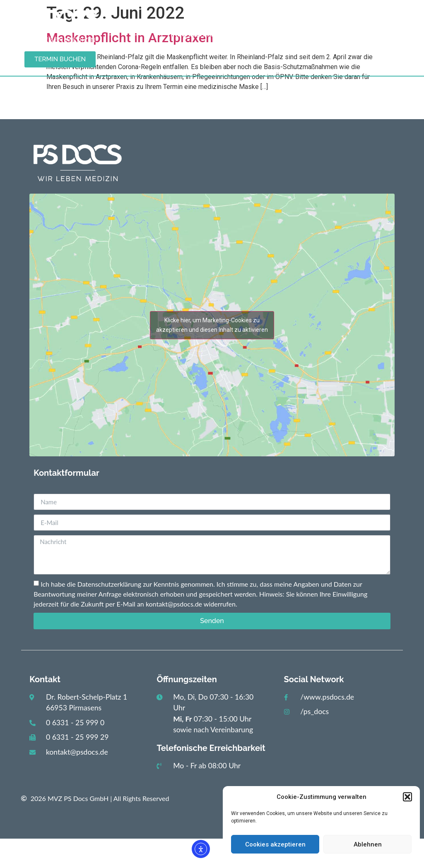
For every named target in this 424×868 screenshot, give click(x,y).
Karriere (367, 34)
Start (196, 17)
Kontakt (321, 34)
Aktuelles (240, 17)
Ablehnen (368, 844)
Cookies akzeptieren (275, 844)
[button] (407, 797)
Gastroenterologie (315, 17)
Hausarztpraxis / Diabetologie (229, 34)
